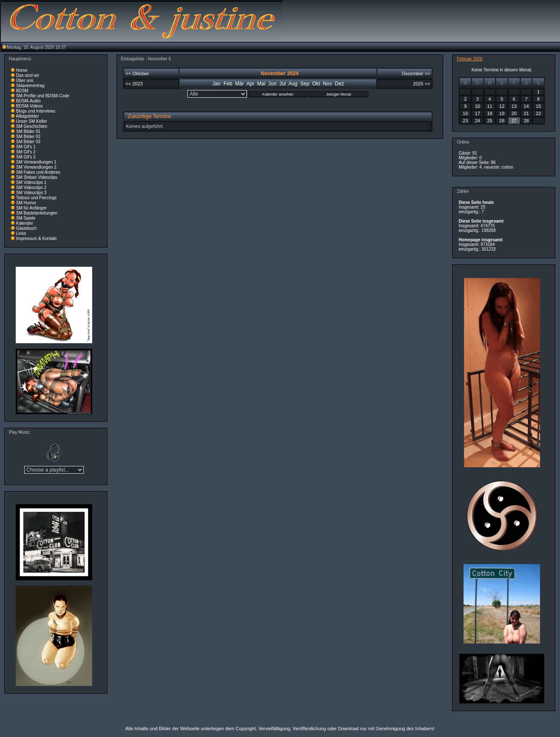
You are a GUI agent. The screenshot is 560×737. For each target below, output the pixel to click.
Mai (261, 84)
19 (502, 113)
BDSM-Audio (28, 101)
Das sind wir (28, 75)
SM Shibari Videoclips (37, 177)
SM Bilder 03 (28, 142)
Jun (272, 84)
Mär (239, 84)
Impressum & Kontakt (37, 239)
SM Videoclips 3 (31, 193)
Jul (282, 84)
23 (465, 121)
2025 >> (421, 84)
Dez (339, 84)
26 (502, 121)
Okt (316, 84)
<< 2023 (134, 84)
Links (21, 233)
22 (538, 113)
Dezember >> (416, 73)
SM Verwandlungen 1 (36, 162)
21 (526, 113)
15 (538, 106)
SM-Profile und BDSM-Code (43, 96)
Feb (228, 84)
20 (514, 113)
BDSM (22, 91)
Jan (216, 84)
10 (478, 106)
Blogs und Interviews (36, 111)
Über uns (25, 80)
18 (489, 113)
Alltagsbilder (27, 116)
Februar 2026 (469, 59)
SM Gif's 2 (26, 152)
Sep (305, 84)
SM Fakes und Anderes (38, 172)
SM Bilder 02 (28, 137)
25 (489, 121)
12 (502, 106)
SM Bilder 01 (28, 131)
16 (465, 113)
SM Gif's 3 (26, 157)
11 (489, 106)
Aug (293, 84)
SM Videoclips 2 (31, 188)
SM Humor (26, 203)
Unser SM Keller (32, 121)
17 (478, 113)
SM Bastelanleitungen (37, 213)
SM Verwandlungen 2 (36, 167)
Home (22, 70)
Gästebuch (26, 228)
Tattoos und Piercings (37, 198)
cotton (508, 167)
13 (514, 106)
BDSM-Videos (30, 106)
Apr (250, 84)
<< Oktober (137, 73)
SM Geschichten (32, 126)
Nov (327, 84)
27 (514, 121)
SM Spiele (26, 218)
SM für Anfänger (31, 208)
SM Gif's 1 (26, 147)
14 (526, 106)
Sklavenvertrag (30, 86)
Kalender (25, 223)
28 (526, 121)
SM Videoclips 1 (31, 182)
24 (478, 121)
